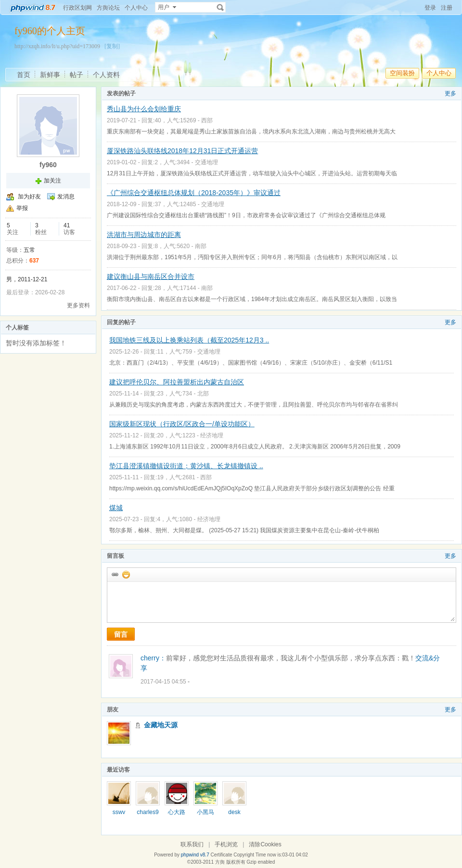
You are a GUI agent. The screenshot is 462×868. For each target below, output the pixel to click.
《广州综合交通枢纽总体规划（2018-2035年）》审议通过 (194, 193)
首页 (24, 75)
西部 (207, 120)
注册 (447, 8)
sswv (119, 812)
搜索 (220, 7)
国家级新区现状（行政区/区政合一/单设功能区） (182, 424)
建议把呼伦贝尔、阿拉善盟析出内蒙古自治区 (177, 382)
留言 (121, 634)
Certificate (221, 855)
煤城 (116, 508)
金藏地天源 (161, 725)
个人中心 (136, 8)
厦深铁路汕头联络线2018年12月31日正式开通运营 (182, 151)
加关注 (52, 181)
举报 (22, 208)
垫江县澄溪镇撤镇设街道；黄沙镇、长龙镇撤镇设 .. (186, 466)
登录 (430, 8)
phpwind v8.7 (195, 855)
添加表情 (126, 574)
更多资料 (78, 305)
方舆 (220, 862)
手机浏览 (226, 844)
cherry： (153, 658)
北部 (203, 394)
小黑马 (205, 812)
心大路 (177, 812)
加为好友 (29, 197)
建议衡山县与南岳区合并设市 (151, 276)
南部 (201, 246)
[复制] (112, 46)
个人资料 (106, 75)
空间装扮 (402, 73)
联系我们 (192, 844)
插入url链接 (115, 574)
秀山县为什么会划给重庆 (144, 109)
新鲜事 (50, 75)
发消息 (66, 197)
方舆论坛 (108, 8)
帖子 (77, 75)
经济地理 (212, 435)
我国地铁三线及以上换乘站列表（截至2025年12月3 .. (189, 340)
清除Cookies (265, 844)
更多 (450, 93)
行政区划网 (77, 8)
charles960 (148, 815)
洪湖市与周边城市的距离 (144, 235)
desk (234, 812)
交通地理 (206, 162)
